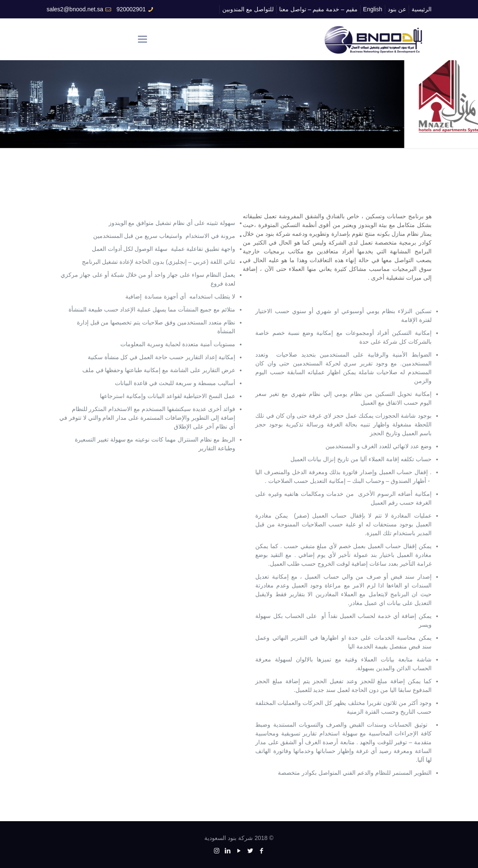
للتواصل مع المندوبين (248, 9)
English (373, 9)
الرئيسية (422, 9)
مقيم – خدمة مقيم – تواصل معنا (318, 9)
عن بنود (397, 9)
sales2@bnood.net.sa (75, 9)
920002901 (131, 9)
